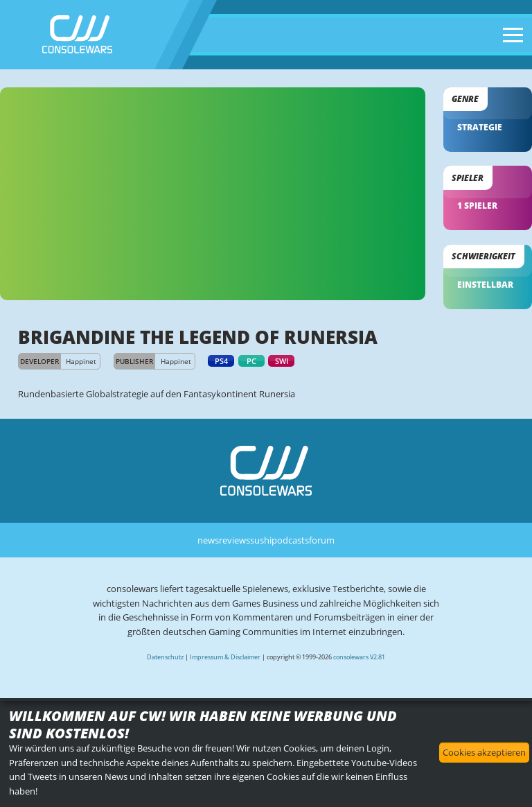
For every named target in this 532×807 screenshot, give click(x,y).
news (208, 540)
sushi (261, 540)
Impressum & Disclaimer (225, 657)
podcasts (290, 540)
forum (322, 540)
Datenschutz (165, 657)
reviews (234, 540)
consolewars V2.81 (359, 657)
